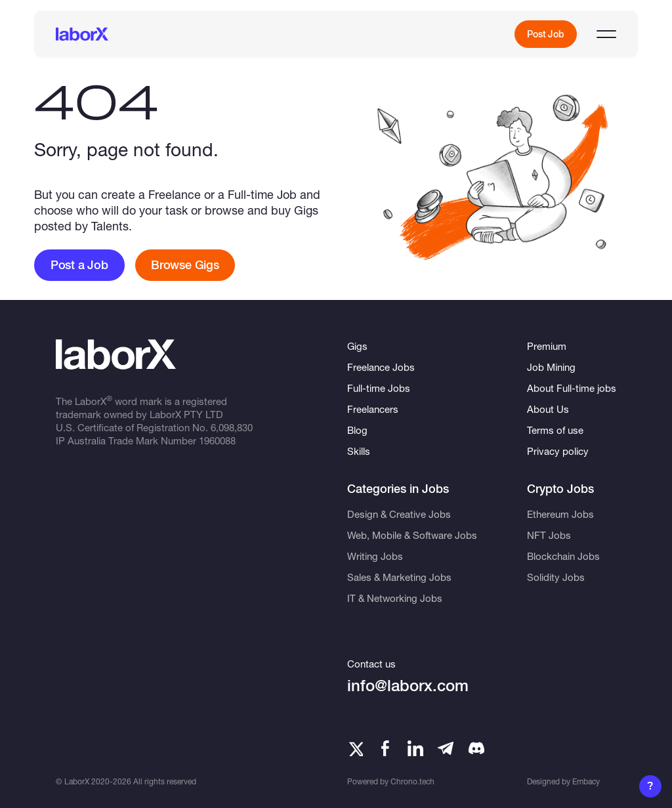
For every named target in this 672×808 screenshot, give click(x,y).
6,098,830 (232, 427)
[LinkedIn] (415, 748)
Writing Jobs (375, 556)
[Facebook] (385, 748)
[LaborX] (82, 34)
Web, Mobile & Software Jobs (412, 535)
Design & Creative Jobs (399, 514)
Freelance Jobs (381, 367)
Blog (357, 430)
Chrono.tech (412, 781)
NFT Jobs (549, 535)
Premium (547, 346)
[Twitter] (355, 748)
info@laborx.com (408, 686)
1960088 (217, 440)
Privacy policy (558, 451)
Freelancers (373, 409)
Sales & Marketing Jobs (399, 577)
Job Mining (551, 367)
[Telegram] (446, 748)
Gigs (357, 346)
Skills (359, 451)
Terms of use (555, 430)
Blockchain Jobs (563, 556)
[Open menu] (606, 34)
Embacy (586, 781)
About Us (548, 409)
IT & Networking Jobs (395, 598)
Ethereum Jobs (560, 514)
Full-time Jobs (379, 388)
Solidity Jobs (556, 577)
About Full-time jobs (572, 388)
